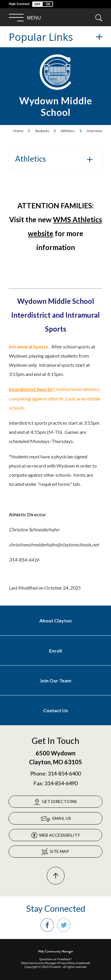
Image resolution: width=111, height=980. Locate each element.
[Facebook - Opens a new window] (47, 925)
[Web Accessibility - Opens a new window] (55, 835)
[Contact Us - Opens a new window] (55, 710)
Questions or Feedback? (55, 959)
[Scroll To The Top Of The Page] (56, 876)
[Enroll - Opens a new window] (55, 651)
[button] (43, 4)
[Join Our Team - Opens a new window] (55, 680)
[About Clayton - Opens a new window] (55, 620)
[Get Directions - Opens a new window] (55, 802)
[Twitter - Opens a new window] (64, 925)
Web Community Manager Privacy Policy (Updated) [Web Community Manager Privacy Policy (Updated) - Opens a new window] (55, 963)
